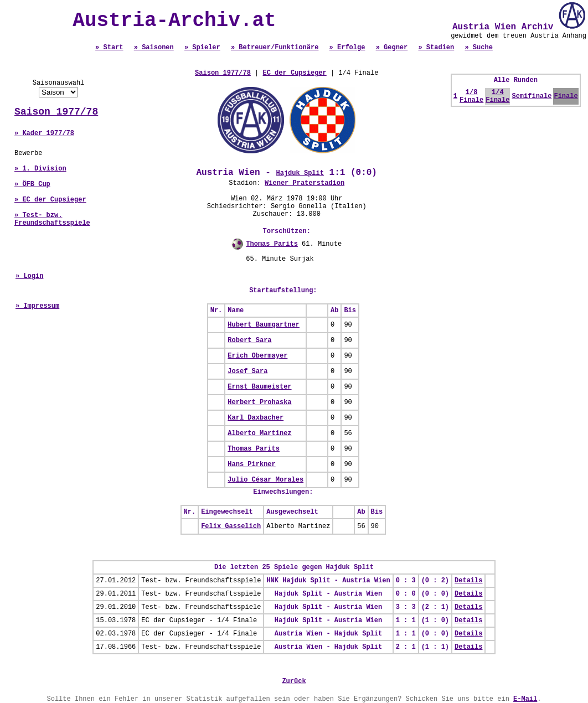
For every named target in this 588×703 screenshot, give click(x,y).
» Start (109, 48)
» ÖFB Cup (32, 184)
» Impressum (37, 306)
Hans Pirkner (251, 464)
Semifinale (532, 96)
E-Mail (525, 699)
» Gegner (392, 48)
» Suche (478, 48)
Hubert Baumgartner (264, 325)
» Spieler (202, 48)
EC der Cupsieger (295, 73)
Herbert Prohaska (259, 402)
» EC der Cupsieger (50, 200)
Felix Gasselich (231, 526)
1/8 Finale (471, 96)
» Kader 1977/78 (44, 133)
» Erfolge (347, 48)
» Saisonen (154, 48)
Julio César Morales (265, 480)
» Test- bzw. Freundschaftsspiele (52, 219)
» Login (29, 276)
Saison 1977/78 (56, 112)
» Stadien (436, 48)
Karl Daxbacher (256, 418)
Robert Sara (249, 340)
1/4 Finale (497, 96)
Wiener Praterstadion (305, 183)
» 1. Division (40, 169)
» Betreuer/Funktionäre (275, 48)
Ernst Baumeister (259, 387)
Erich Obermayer (257, 356)
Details (468, 581)
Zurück (294, 681)
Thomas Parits (272, 244)
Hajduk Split (300, 173)
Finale (566, 96)
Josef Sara (247, 371)
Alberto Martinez (259, 433)
